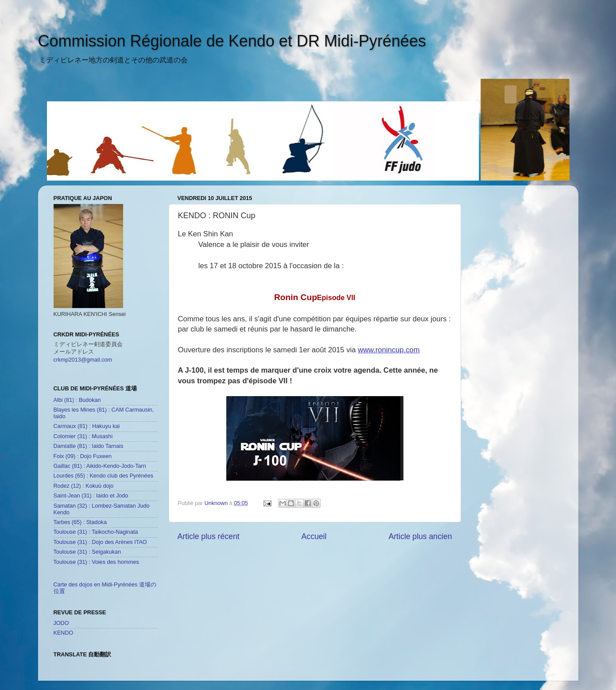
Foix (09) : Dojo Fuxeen (83, 456)
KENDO (64, 633)
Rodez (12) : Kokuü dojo (84, 486)
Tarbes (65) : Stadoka (80, 522)
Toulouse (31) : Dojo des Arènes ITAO (100, 542)
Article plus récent (209, 536)
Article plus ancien (420, 536)
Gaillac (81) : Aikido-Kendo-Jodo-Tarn (100, 466)
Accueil (314, 536)
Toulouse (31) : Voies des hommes (96, 562)
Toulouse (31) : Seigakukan (87, 552)
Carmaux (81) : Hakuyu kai (87, 426)
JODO (61, 623)
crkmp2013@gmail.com (83, 360)
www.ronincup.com (389, 350)
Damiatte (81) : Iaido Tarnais (89, 446)
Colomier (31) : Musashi (83, 436)
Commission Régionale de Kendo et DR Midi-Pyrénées (232, 41)
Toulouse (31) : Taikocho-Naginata (96, 532)
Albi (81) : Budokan (77, 400)
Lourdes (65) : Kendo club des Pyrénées (103, 476)
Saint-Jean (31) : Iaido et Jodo (91, 496)
